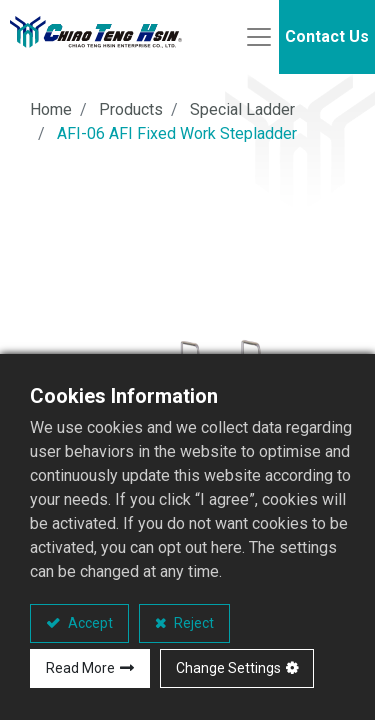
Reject (192, 623)
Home (51, 109)
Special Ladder (242, 109)
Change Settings (228, 668)
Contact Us (327, 36)
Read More (80, 668)
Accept (89, 623)
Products (131, 109)
